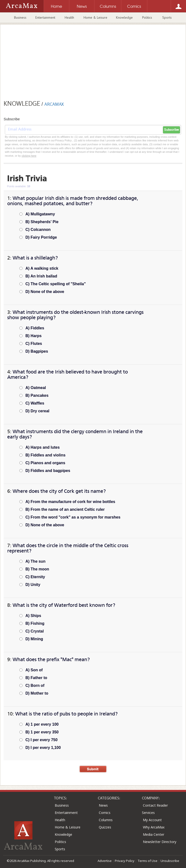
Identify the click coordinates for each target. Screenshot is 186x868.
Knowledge (124, 17)
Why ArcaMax (154, 827)
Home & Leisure (95, 17)
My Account (152, 820)
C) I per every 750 (42, 740)
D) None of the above (45, 292)
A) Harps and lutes (43, 447)
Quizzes (105, 827)
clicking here (29, 156)
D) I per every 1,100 (43, 748)
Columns (106, 820)
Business (20, 17)
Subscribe (171, 130)
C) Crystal (35, 631)
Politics (147, 17)
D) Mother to (37, 693)
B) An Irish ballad (41, 276)
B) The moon (37, 569)
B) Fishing (35, 623)
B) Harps (34, 336)
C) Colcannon (38, 230)
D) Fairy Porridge (41, 237)
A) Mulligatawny (40, 214)
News (103, 805)
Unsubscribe (170, 861)
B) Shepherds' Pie (42, 222)
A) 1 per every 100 (42, 724)
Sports (167, 17)
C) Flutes (34, 344)
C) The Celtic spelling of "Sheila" (56, 284)
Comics (105, 813)
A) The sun (35, 561)
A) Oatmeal (36, 388)
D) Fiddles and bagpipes (48, 471)
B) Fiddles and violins (45, 455)
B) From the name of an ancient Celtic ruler (65, 509)
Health (69, 17)
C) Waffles (35, 403)
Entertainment (45, 17)
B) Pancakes (37, 395)
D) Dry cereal (37, 411)
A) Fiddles (35, 328)
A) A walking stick (42, 268)
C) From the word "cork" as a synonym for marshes (73, 517)
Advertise (105, 861)
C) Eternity (35, 577)
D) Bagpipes (37, 351)
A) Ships (33, 616)
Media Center (154, 834)
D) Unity (33, 585)
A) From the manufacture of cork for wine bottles (70, 502)
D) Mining (34, 639)
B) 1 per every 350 (42, 732)
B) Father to (36, 678)
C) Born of (35, 685)
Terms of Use (147, 861)
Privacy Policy (125, 861)
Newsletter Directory (160, 842)
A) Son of (34, 670)
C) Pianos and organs (45, 463)
